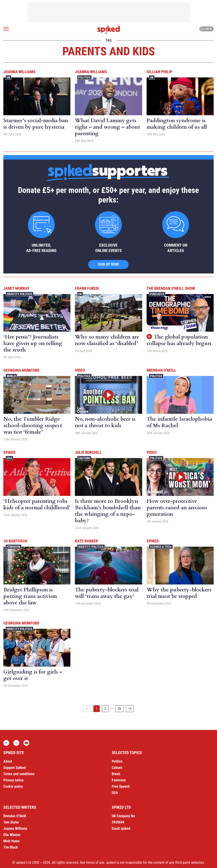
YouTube (26, 743)
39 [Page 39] (119, 709)
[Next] (130, 709)
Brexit (116, 774)
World (11, 376)
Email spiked (121, 829)
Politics (84, 77)
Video (80, 370)
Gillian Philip (159, 72)
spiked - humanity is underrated (109, 30)
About (8, 761)
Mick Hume (12, 841)
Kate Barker (86, 541)
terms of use (95, 863)
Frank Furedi (87, 288)
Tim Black (11, 847)
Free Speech (121, 786)
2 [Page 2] (105, 709)
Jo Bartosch (15, 541)
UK (8, 77)
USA (9, 458)
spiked (9, 452)
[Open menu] (6, 29)
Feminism (14, 547)
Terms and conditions (19, 774)
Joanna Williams (19, 72)
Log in (206, 29)
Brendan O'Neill (161, 370)
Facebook (6, 743)
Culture (84, 458)
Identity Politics (19, 294)
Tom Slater (11, 822)
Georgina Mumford (21, 370)
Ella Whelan (12, 835)
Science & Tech (161, 547)
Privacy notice (14, 780)
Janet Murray (16, 288)
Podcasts (157, 294)
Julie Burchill (88, 452)
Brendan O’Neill (15, 816)
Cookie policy (13, 786)
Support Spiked (15, 768)
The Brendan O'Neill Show (171, 288)
